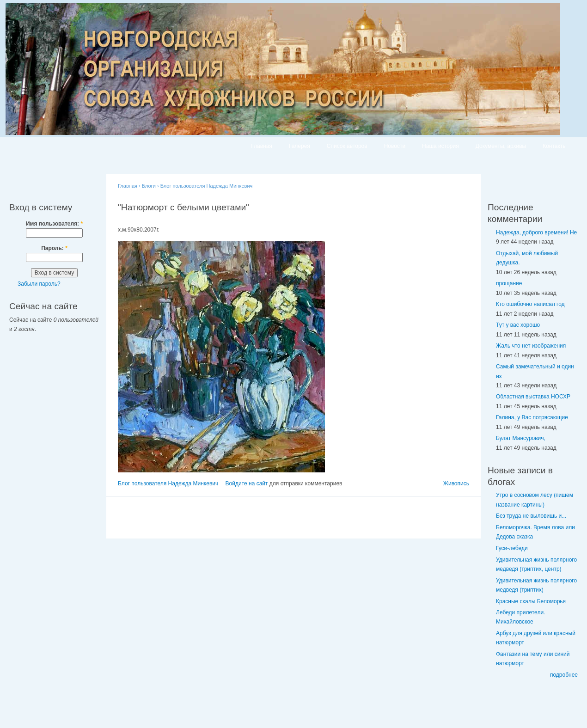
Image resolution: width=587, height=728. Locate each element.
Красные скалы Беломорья (531, 601)
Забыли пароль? (39, 284)
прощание (509, 283)
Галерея (300, 146)
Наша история (440, 146)
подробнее (564, 675)
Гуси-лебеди (512, 548)
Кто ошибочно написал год (530, 304)
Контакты (555, 146)
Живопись (456, 483)
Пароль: (54, 248)
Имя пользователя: (54, 224)
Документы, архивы (501, 146)
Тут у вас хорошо (518, 325)
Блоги (149, 186)
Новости (395, 146)
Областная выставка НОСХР (533, 397)
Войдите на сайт (247, 483)
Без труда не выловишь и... (531, 516)
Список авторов (347, 146)
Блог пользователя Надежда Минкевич (207, 186)
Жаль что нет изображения (531, 346)
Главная (262, 146)
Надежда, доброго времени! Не (536, 232)
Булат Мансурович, (521, 438)
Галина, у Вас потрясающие (532, 417)
